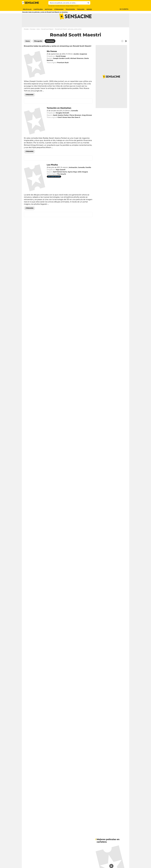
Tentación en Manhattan (59, 116)
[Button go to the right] (126, 49)
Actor (38, 37)
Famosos (33, 37)
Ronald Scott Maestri (47, 37)
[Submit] (88, 3)
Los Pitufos (52, 173)
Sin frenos (52, 60)
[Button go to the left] (122, 49)
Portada (26, 37)
